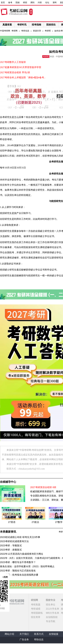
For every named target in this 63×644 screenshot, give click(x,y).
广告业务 (24, 640)
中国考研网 (12, 602)
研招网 (34, 600)
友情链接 (54, 634)
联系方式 (39, 634)
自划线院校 (52, 617)
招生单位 (51, 605)
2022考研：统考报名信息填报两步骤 (19, 575)
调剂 (32, 3)
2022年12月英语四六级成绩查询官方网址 (22, 554)
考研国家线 (37, 613)
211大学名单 (52, 609)
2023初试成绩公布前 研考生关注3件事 (20, 537)
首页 (3, 3)
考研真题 (36, 605)
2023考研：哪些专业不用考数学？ (18, 562)
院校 (18, 3)
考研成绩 (36, 609)
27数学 (59, 522)
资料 (55, 3)
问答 (40, 3)
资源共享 (37, 31)
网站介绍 (9, 634)
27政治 (35, 522)
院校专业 (51, 600)
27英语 (12, 522)
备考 (10, 3)
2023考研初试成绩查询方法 (14, 541)
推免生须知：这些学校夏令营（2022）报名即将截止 (27, 566)
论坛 (47, 3)
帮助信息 (39, 640)
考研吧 (48, 31)
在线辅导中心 (8, 482)
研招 (25, 3)
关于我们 (24, 634)
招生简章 (36, 617)
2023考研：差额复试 (11, 550)
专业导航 (51, 621)
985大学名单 (52, 613)
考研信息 (25, 31)
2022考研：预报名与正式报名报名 (18, 571)
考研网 (14, 31)
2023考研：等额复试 (11, 545)
